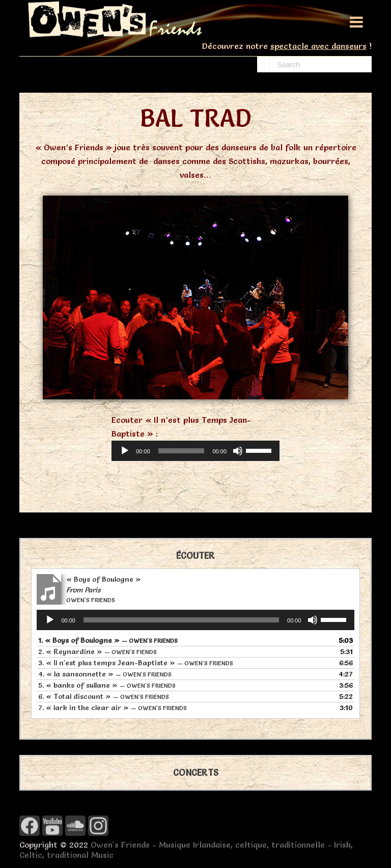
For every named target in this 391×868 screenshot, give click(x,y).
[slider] (181, 451)
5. (107, 685)
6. (104, 696)
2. (97, 652)
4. (105, 674)
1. (108, 640)
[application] (195, 451)
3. (136, 663)
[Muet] (238, 451)
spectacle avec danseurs (318, 46)
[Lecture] (125, 451)
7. (113, 708)
